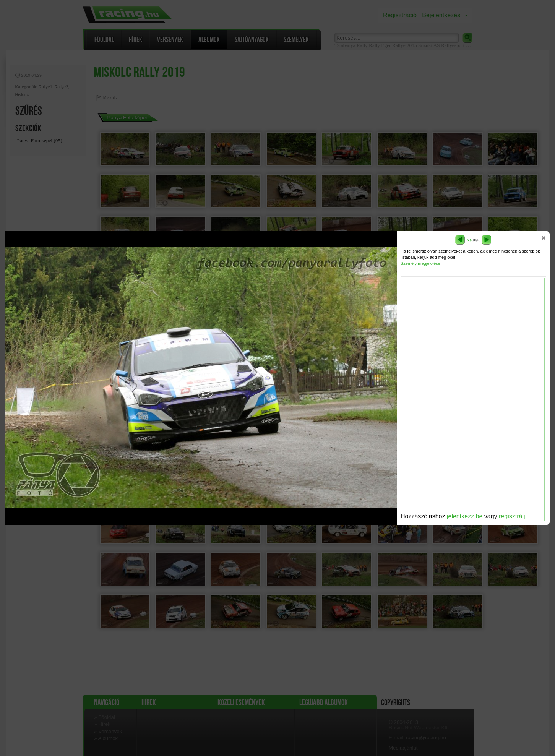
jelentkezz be (465, 516)
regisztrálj (512, 516)
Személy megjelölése (420, 263)
